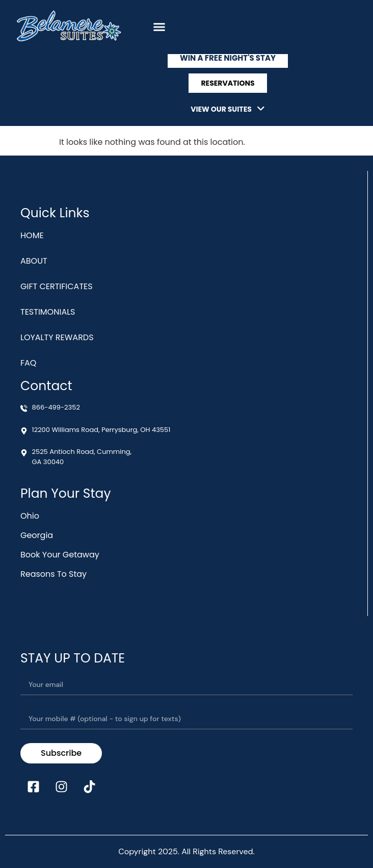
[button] (159, 27)
